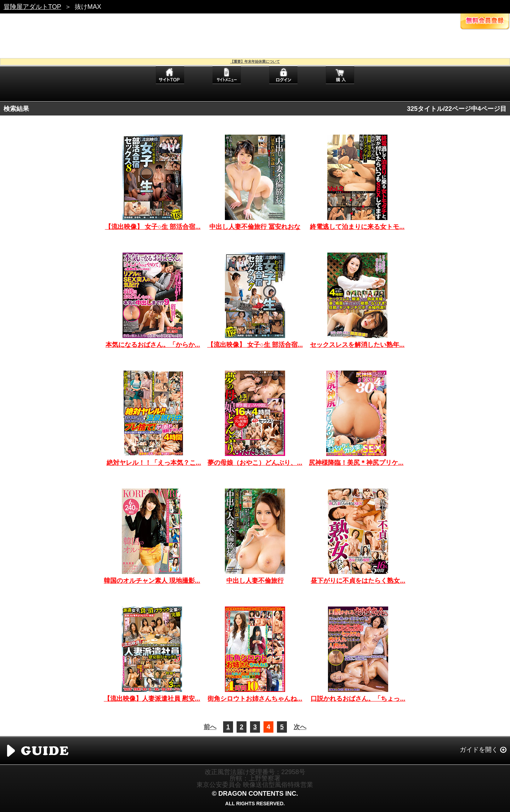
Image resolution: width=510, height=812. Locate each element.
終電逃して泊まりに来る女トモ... (357, 227)
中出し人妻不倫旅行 (255, 581)
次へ (300, 727)
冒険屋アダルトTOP (32, 7)
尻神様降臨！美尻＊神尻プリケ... (356, 463)
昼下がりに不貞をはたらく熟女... (358, 581)
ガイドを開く (479, 750)
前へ (210, 727)
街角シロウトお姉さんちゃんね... (255, 699)
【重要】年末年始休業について (255, 61)
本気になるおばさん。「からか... (153, 345)
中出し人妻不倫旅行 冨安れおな (255, 227)
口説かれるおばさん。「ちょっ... (358, 699)
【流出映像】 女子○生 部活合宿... (153, 227)
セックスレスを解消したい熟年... (357, 345)
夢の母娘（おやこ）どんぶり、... (255, 463)
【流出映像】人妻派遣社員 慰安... (152, 699)
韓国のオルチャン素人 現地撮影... (152, 581)
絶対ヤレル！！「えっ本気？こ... (154, 463)
